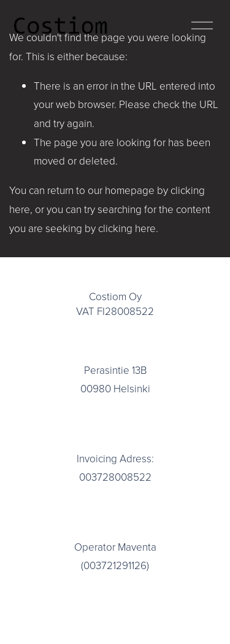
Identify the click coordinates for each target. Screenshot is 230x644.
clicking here (127, 228)
